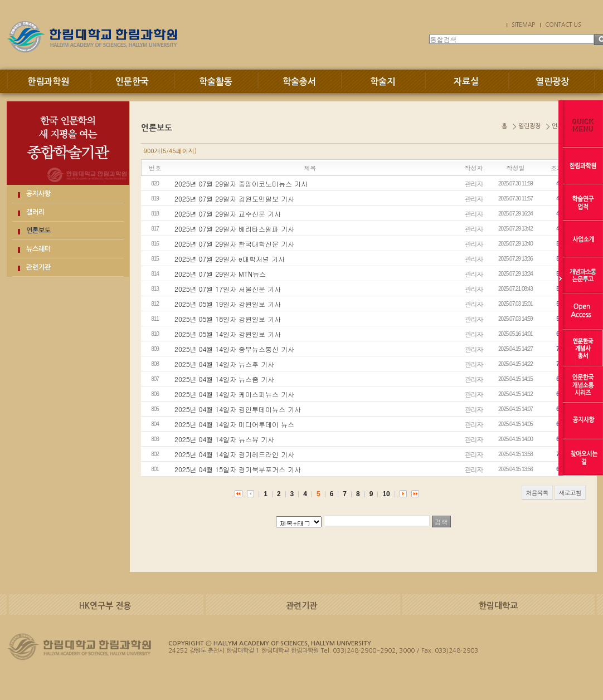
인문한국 (132, 82)
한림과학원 (48, 82)
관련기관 (38, 267)
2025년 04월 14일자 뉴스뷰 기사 (224, 439)
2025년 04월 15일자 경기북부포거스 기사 (238, 469)
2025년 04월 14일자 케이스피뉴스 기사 (234, 394)
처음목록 (537, 493)
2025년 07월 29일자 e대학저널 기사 (230, 259)
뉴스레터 (38, 249)
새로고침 (570, 493)
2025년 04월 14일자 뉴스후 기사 (224, 364)
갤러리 (35, 212)
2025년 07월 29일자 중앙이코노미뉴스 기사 (241, 183)
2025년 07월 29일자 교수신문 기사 (228, 214)
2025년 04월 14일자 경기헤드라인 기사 (234, 454)
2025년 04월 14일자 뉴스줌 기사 (224, 379)
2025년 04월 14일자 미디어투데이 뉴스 (234, 424)
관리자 (474, 183)
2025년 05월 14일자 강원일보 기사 (228, 334)
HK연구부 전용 (105, 606)
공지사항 (38, 194)
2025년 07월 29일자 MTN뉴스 (220, 274)
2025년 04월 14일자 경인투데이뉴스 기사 (238, 409)
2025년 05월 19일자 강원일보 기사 (228, 304)
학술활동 (216, 82)
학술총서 (299, 82)
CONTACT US (563, 25)
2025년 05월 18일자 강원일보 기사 (228, 319)
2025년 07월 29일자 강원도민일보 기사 (234, 199)
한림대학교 (498, 606)
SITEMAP (523, 25)
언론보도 (38, 231)
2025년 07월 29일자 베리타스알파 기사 (234, 229)
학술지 (383, 82)
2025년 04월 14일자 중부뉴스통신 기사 (234, 349)
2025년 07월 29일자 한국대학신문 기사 (234, 244)
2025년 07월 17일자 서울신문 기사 (228, 289)
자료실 (466, 82)
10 (386, 494)
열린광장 (552, 82)
